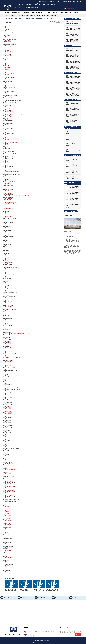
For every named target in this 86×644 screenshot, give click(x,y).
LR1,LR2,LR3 (8, 331)
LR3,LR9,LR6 (8, 48)
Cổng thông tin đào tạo (8, 598)
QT (16, 204)
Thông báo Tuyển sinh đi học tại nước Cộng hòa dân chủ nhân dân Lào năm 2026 (75, 133)
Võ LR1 (9, 196)
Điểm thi (7, 295)
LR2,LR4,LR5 (8, 536)
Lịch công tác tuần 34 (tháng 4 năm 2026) (75, 103)
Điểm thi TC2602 (9, 517)
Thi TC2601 (7, 512)
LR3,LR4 (11, 119)
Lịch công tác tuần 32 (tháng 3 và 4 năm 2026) (75, 115)
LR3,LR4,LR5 (15, 187)
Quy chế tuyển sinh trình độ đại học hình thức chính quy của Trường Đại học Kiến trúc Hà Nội (74, 41)
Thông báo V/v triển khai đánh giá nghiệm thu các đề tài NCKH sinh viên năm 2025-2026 (75, 56)
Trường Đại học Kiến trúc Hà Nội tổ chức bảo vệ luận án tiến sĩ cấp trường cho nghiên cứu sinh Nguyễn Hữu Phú (75, 77)
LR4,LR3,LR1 (10, 117)
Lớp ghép (13, 204)
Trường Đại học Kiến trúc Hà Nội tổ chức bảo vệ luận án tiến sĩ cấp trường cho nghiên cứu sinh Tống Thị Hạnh (75, 89)
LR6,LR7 (11, 114)
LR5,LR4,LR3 (8, 452)
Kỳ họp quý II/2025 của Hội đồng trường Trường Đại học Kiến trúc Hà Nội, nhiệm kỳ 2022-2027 (75, 160)
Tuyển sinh (26, 12)
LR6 (17, 344)
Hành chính (76, 1)
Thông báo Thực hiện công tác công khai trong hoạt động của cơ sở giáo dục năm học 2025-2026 (75, 68)
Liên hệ (58, 1)
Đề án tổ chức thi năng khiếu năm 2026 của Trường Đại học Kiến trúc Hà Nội (75, 35)
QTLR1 (9, 488)
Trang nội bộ (75, 598)
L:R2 (8, 466)
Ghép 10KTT (8, 40)
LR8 (15, 114)
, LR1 (10, 178)
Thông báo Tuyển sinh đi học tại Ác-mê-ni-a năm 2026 (75, 144)
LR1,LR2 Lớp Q (12, 334)
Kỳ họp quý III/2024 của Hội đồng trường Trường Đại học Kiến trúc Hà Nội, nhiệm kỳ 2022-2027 (75, 178)
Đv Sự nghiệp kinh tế (66, 1)
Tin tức (47, 1)
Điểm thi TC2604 (9, 518)
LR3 (10, 67)
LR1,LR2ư (13, 452)
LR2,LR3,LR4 (8, 122)
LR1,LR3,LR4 (10, 303)
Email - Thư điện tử (42, 598)
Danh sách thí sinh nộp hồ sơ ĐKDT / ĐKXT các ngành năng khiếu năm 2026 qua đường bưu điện (75, 29)
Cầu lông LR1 (22, 196)
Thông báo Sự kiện (70, 73)
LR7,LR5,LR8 (21, 48)
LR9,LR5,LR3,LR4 (20, 114)
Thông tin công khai (70, 211)
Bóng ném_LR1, (15, 196)
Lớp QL (6, 334)
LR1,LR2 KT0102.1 (9, 202)
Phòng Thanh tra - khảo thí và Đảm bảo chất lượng (29, 16)
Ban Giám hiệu (67, 231)
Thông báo (54, 16)
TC (10, 220)
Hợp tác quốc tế (17, 12)
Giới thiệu (52, 1)
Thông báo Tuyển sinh (71, 18)
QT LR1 (9, 495)
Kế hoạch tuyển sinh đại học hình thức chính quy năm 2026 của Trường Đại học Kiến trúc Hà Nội (75, 23)
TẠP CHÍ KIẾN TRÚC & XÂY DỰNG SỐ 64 (75, 187)
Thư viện (76, 12)
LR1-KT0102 (8, 201)
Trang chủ (41, 1)
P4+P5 (10, 198)
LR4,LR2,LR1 (14, 48)
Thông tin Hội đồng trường (72, 155)
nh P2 (8, 472)
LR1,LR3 (9, 411)
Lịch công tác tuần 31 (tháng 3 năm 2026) (75, 121)
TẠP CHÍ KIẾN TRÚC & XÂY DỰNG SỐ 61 (75, 205)
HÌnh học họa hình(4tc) (8, 209)
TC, (8, 470)
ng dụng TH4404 (11, 486)
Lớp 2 (6, 137)
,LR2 (10, 521)
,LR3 (10, 525)
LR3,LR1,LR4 (8, 112)
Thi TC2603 (7, 513)
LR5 (8, 565)
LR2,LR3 (9, 193)
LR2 (10, 56)
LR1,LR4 (11, 480)
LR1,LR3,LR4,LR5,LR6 (12, 142)
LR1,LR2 (7, 67)
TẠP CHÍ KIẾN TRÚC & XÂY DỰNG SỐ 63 (75, 193)
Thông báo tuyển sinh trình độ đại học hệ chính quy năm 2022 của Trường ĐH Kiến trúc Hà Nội (72, 235)
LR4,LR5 (24, 334)
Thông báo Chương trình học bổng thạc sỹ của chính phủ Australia (75, 61)
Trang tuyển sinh (72, 8)
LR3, (6, 56)
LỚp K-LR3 (19, 334)
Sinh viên (48, 12)
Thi (5, 28)
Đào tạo (8, 12)
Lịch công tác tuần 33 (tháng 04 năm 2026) (75, 109)
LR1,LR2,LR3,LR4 (9, 52)
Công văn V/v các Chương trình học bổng (75, 150)
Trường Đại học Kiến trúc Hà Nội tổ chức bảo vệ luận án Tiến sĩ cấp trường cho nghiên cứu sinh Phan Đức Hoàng (75, 95)
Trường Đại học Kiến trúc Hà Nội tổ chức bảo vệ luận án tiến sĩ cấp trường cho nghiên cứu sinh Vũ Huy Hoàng (75, 83)
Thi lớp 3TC (7, 204)
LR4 (12, 411)
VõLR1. (6, 198)
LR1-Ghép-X (8, 463)
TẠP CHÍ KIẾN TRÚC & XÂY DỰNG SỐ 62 (75, 199)
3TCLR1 (11, 262)
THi (6, 57)
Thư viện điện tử (24, 598)
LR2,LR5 (9, 344)
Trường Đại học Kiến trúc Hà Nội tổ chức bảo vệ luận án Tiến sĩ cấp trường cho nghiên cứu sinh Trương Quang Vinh (72, 245)
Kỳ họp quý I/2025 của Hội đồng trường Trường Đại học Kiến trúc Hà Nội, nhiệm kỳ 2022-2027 (75, 166)
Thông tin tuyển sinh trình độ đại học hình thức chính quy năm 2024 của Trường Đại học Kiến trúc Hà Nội (72, 240)
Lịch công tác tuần (70, 100)
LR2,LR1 (7, 262)
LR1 (6, 26)
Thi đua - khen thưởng (66, 12)
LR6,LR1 (7, 187)
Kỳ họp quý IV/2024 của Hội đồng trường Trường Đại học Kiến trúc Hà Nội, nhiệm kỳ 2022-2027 (75, 172)
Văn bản (56, 12)
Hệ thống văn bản (46, 16)
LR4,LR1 (13, 344)
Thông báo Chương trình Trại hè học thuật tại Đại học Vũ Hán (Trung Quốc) (75, 50)
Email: (27, 634)
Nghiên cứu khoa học (38, 12)
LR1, (8, 216)
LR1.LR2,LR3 (8, 365)
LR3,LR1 (7, 550)
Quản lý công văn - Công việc (61, 598)
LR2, (6, 470)
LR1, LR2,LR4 (10, 429)
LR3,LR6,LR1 (14, 536)
